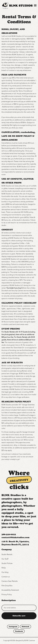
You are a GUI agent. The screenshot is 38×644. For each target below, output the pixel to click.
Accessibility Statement (10, 590)
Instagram (13, 627)
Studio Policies (7, 563)
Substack (25, 627)
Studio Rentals (7, 555)
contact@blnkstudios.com (15, 537)
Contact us (6, 577)
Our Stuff (5, 559)
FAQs (4, 568)
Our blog (5, 572)
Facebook (19, 631)
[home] (17, 6)
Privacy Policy (7, 595)
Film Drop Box (7, 586)
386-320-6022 (9, 534)
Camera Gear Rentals (10, 581)
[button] (35, 6)
